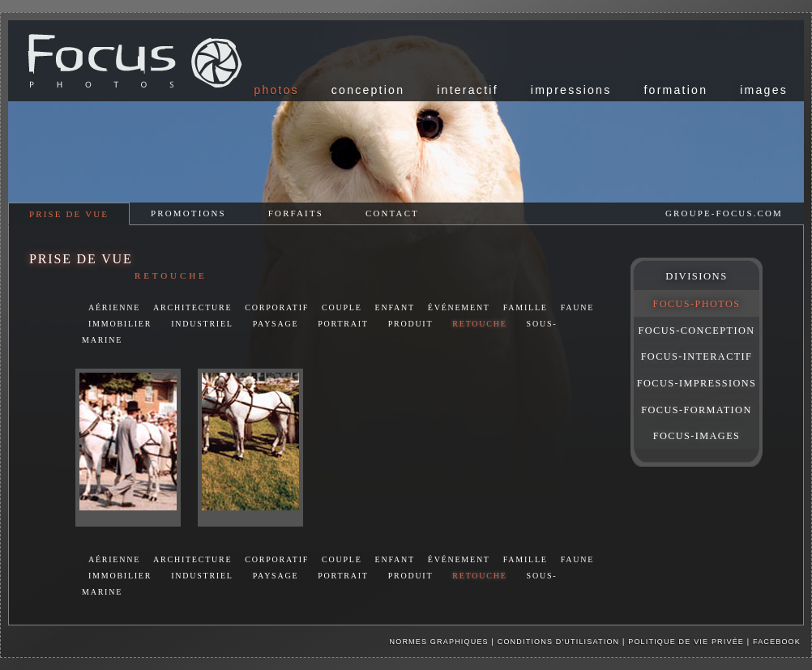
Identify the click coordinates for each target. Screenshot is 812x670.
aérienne (114, 307)
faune (577, 307)
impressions (571, 90)
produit (411, 324)
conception (368, 90)
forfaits (296, 213)
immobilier (120, 324)
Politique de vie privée (688, 642)
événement (459, 307)
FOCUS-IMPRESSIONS (697, 383)
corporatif (277, 307)
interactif (468, 90)
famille (526, 307)
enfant (395, 307)
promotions (188, 213)
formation (675, 90)
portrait (343, 324)
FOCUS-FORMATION (696, 410)
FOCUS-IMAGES (697, 436)
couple (342, 307)
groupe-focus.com (724, 213)
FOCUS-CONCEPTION (697, 331)
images (764, 90)
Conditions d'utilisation (559, 642)
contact (392, 213)
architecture (192, 307)
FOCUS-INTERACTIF (697, 356)
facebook (777, 642)
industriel (202, 324)
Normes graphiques (439, 642)
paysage (276, 324)
